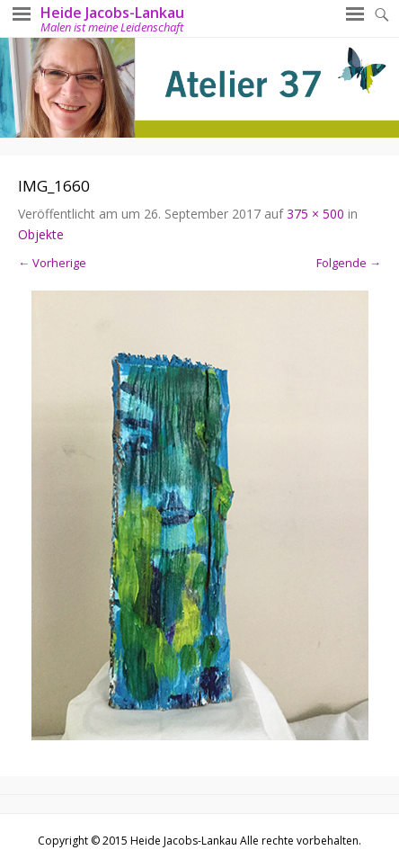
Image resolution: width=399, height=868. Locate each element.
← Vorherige (52, 263)
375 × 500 (315, 214)
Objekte (41, 234)
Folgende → (349, 263)
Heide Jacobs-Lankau (112, 13)
